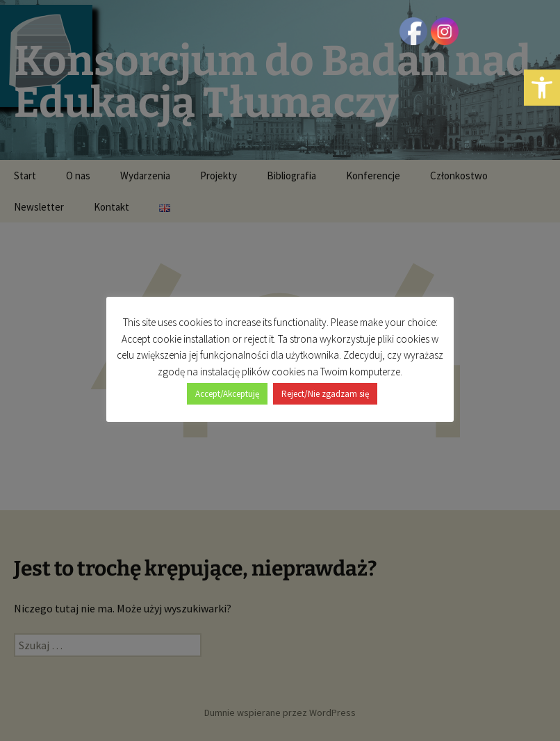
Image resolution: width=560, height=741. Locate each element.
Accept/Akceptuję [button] (227, 394)
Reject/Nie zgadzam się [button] (325, 394)
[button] (542, 88)
